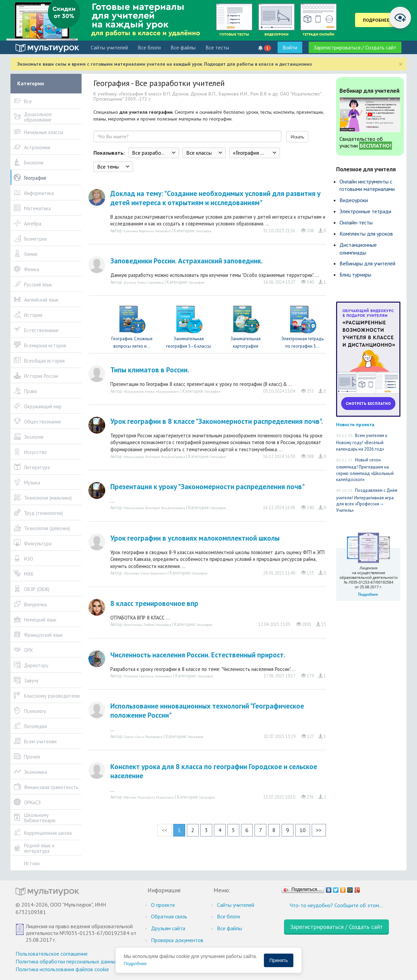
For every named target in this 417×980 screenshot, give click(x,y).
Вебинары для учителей (367, 263)
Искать (297, 137)
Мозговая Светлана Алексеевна (148, 676)
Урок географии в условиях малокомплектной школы (195, 538)
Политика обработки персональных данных (67, 961)
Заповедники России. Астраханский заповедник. (186, 261)
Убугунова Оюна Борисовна (145, 573)
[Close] (401, 64)
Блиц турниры (355, 275)
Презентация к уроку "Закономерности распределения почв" (207, 487)
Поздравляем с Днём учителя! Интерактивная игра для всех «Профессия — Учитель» (367, 500)
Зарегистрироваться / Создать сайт (355, 47)
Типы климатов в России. (150, 370)
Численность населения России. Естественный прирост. (198, 655)
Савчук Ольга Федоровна (143, 737)
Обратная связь (169, 916)
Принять (279, 960)
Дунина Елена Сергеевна (144, 282)
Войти (290, 47)
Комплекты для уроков (366, 234)
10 (303, 830)
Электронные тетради (365, 211)
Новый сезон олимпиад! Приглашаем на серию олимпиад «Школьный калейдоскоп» (365, 470)
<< (164, 830)
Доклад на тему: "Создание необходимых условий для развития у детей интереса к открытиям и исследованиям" (215, 198)
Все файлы (183, 47)
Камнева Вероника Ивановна (147, 231)
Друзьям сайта (168, 928)
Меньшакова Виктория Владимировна (154, 457)
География (204, 231)
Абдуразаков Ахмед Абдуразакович (151, 391)
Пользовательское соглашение (52, 954)
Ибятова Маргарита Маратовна (149, 797)
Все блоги (149, 47)
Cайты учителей (109, 47)
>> (319, 830)
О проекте (163, 905)
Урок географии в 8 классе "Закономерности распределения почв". (217, 421)
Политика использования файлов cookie (62, 969)
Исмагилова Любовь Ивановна (147, 625)
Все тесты (217, 47)
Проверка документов (177, 940)
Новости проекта (355, 424)
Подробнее (135, 964)
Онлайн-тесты (356, 222)
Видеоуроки (354, 200)
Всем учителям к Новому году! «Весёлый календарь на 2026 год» (362, 442)
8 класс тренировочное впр (154, 603)
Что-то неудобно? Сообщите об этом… (336, 905)
